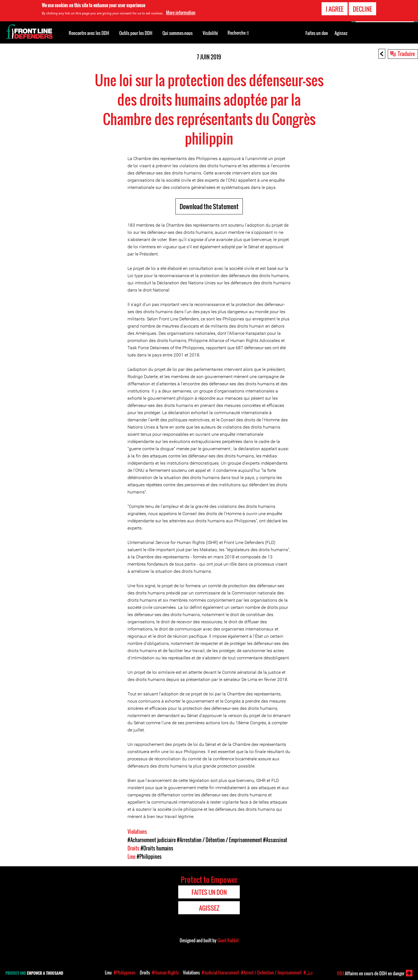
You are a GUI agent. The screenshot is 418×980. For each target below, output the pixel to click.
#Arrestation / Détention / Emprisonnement (219, 840)
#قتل (308, 973)
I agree (335, 9)
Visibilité (210, 33)
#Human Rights (165, 973)
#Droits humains (157, 848)
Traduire (406, 54)
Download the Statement (209, 206)
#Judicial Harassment (220, 973)
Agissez (341, 33)
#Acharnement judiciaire (152, 840)
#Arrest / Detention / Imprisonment (271, 973)
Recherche (238, 32)
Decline (362, 9)
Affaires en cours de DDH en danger (371, 973)
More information (181, 12)
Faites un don (317, 33)
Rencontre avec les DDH (89, 33)
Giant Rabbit (228, 940)
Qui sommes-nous (178, 33)
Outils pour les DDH (136, 33)
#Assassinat (275, 840)
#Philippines (149, 857)
